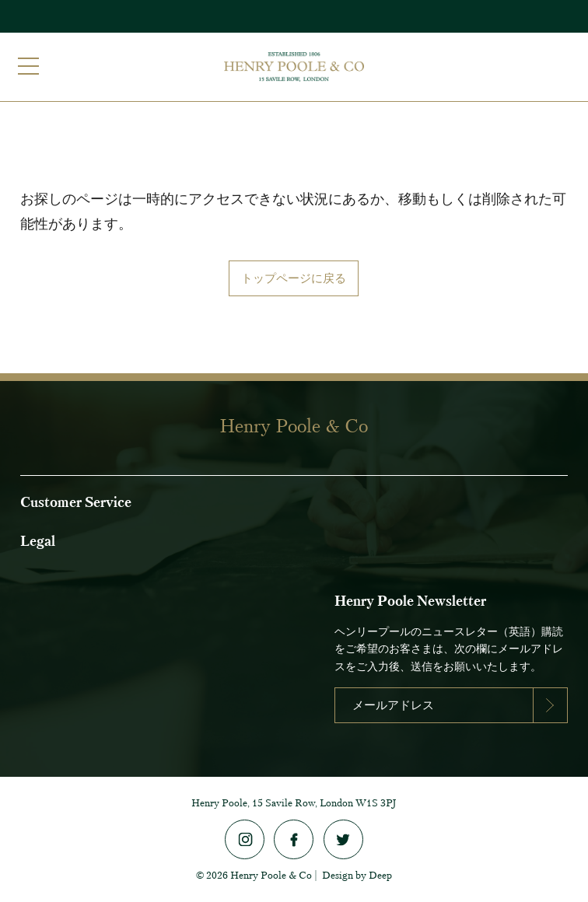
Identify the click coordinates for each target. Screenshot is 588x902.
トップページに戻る (294, 278)
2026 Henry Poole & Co (259, 875)
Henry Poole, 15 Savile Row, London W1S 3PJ (294, 803)
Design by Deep (357, 875)
